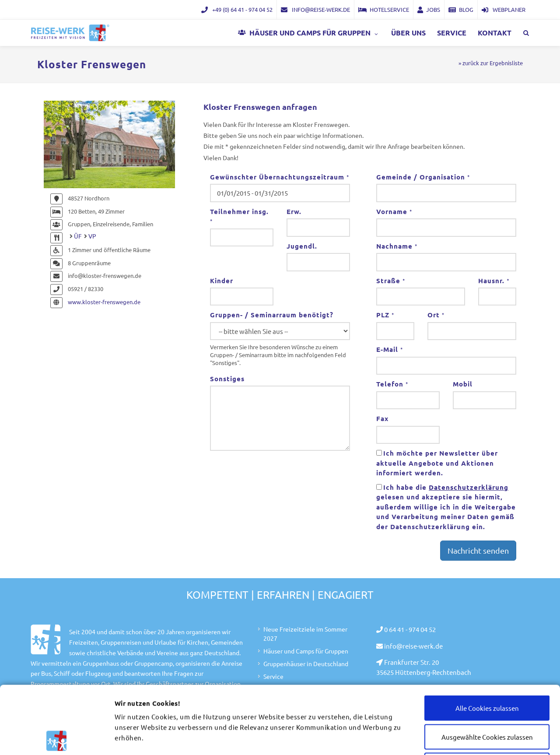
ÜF (78, 236)
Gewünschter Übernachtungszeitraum (280, 177)
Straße (391, 281)
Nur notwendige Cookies (487, 697)
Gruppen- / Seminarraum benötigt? (272, 315)
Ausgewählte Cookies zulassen (487, 669)
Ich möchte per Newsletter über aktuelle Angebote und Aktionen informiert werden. (437, 463)
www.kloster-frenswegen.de (104, 302)
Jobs (429, 9)
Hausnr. (494, 281)
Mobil (463, 384)
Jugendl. (302, 246)
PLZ (385, 315)
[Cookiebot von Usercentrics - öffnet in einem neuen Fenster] (57, 738)
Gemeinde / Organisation (423, 177)
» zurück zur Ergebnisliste (491, 63)
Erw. (294, 211)
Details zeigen (486, 738)
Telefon (392, 384)
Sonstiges (227, 379)
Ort (436, 315)
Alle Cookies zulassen (487, 640)
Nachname (397, 246)
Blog (461, 9)
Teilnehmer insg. (239, 216)
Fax (382, 418)
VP (92, 236)
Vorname (394, 211)
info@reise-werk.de (315, 9)
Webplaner (504, 9)
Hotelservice (384, 9)
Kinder (222, 281)
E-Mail (390, 349)
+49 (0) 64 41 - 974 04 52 (237, 9)
